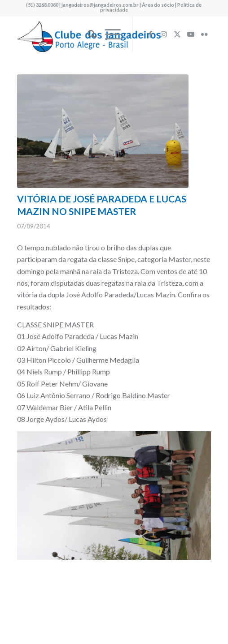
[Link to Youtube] (191, 34)
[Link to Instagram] (164, 34)
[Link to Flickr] (204, 34)
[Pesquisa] (87, 34)
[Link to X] (177, 34)
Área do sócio (158, 5)
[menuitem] (87, 34)
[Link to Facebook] (150, 34)
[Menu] (108, 34)
